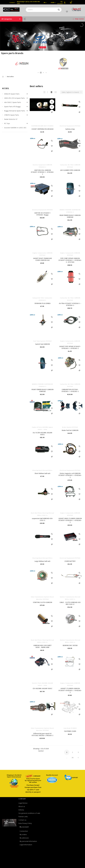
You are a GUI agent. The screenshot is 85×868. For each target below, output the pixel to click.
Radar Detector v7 (11, 119)
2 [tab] (41, 73)
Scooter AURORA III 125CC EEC (15, 128)
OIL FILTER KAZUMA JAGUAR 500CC (42, 434)
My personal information (28, 841)
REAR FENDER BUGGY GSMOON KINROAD (70, 216)
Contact (12, 3)
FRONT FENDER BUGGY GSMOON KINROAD (42, 390)
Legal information (26, 845)
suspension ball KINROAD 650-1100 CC (42, 519)
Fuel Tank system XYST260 (42, 341)
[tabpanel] (59, 63)
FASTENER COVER (70, 731)
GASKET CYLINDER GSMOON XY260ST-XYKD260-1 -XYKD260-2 (70, 690)
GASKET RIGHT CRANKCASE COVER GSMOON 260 (42, 259)
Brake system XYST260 (70, 427)
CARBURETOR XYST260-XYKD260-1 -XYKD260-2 (70, 390)
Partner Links (23, 817)
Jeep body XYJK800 (70, 728)
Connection (24, 831)
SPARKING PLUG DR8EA (42, 303)
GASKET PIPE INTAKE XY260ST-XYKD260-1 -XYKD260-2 (70, 347)
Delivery (21, 810)
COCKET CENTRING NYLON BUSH (42, 129)
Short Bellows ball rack (42, 473)
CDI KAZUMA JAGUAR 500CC (42, 688)
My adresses (24, 838)
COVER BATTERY (70, 561)
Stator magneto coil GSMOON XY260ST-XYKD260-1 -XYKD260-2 (70, 475)
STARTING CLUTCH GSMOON (42, 602)
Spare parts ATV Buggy (12, 107)
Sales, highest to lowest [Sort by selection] (72, 92)
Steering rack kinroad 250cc (42, 470)
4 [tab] (46, 73)
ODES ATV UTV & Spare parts (15, 98)
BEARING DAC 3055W (70, 645)
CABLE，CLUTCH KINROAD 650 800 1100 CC (70, 603)
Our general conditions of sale (29, 813)
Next (78, 758)
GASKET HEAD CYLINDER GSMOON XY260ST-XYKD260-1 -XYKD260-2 (70, 520)
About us (22, 806)
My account (60, 3)
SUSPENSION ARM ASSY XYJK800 (42, 126)
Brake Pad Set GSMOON (70, 430)
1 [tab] (39, 73)
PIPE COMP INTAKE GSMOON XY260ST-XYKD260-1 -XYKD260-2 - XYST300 (70, 260)
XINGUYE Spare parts (12, 94)
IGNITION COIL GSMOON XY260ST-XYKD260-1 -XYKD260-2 (42, 172)
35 (73, 758)
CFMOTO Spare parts (12, 115)
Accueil (6, 88)
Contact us (22, 820)
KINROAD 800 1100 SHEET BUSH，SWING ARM (42, 646)
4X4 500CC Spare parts (13, 102)
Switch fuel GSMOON (42, 344)
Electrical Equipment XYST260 (70, 126)
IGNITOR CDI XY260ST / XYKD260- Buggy (42, 214)
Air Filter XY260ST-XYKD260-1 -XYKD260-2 (70, 304)
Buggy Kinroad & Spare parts (15, 111)
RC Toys (7, 123)
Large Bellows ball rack (42, 561)
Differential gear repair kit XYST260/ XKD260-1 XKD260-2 (42, 735)
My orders (23, 835)
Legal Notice (23, 803)
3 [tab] (44, 73)
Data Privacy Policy (25, 823)
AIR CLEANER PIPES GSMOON (70, 170)
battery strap (70, 129)
